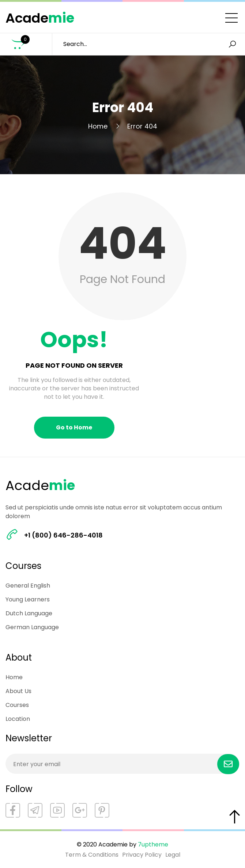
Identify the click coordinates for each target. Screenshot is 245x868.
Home (98, 126)
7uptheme (153, 844)
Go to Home (74, 427)
